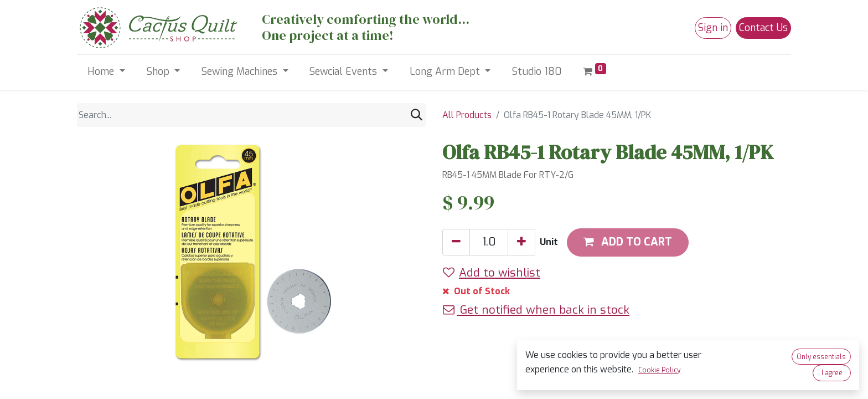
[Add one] (521, 242)
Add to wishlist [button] (492, 273)
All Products (467, 115)
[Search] (417, 115)
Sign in (713, 28)
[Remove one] (456, 242)
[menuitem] (537, 72)
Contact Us (763, 28)
